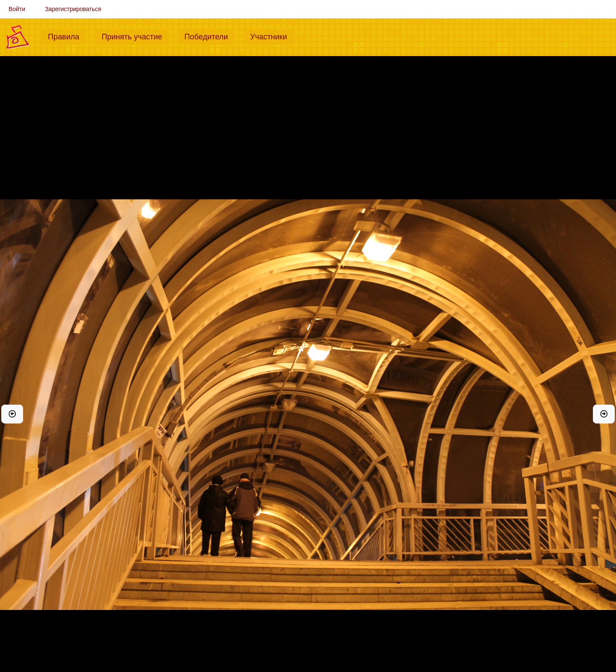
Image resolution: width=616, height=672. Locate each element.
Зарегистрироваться (73, 9)
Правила (67, 36)
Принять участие (135, 36)
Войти (17, 9)
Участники (272, 36)
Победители (210, 36)
